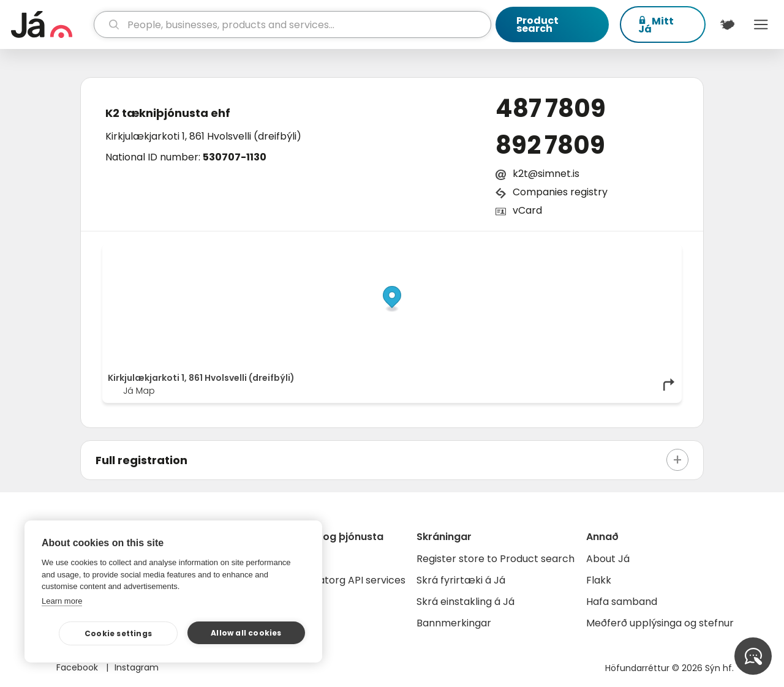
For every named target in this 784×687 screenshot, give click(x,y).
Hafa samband (622, 602)
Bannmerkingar (454, 623)
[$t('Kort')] (727, 24)
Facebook (78, 667)
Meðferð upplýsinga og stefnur (660, 623)
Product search (537, 24)
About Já (608, 559)
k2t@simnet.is (546, 174)
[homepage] (51, 24)
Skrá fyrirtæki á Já (461, 580)
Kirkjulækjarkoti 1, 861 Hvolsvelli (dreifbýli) (203, 136)
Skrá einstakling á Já (466, 602)
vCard (527, 210)
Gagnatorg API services (349, 580)
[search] (293, 24)
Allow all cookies (246, 633)
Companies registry (560, 192)
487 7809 (551, 108)
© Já (550, 252)
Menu (761, 24)
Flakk (599, 580)
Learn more (62, 601)
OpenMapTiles (652, 252)
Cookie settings (118, 633)
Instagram (137, 667)
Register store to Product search (496, 559)
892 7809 (550, 145)
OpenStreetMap (593, 252)
